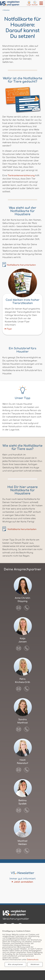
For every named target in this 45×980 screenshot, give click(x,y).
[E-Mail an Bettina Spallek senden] (19, 809)
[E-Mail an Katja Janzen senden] (19, 647)
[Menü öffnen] (41, 3)
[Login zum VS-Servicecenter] (29, 3)
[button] (27, 608)
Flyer (9, 329)
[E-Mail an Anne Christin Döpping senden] (19, 607)
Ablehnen (35, 964)
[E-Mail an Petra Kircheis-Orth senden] (19, 688)
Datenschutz (33, 960)
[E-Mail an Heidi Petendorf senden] (19, 769)
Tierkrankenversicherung (21, 176)
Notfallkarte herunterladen (21, 265)
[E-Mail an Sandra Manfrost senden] (19, 728)
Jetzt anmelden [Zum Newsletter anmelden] (23, 882)
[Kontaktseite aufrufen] (35, 3)
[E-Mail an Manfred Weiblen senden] (19, 850)
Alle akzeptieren (15, 964)
